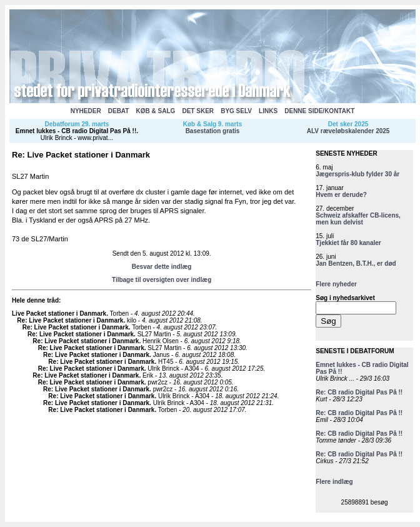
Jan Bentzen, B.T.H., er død (356, 263)
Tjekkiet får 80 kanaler (348, 243)
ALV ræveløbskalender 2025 (348, 131)
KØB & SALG (156, 111)
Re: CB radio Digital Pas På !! (359, 392)
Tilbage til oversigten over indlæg (162, 280)
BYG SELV (236, 111)
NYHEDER (86, 111)
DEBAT (119, 111)
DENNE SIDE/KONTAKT (319, 111)
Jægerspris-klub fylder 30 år (357, 174)
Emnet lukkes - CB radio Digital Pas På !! (76, 131)
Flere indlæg (334, 482)
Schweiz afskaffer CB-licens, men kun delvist (358, 219)
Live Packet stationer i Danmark (59, 314)
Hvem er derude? (341, 195)
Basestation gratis (213, 131)
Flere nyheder (336, 284)
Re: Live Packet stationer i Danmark (70, 320)
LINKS (268, 111)
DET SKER (198, 111)
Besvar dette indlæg (162, 267)
